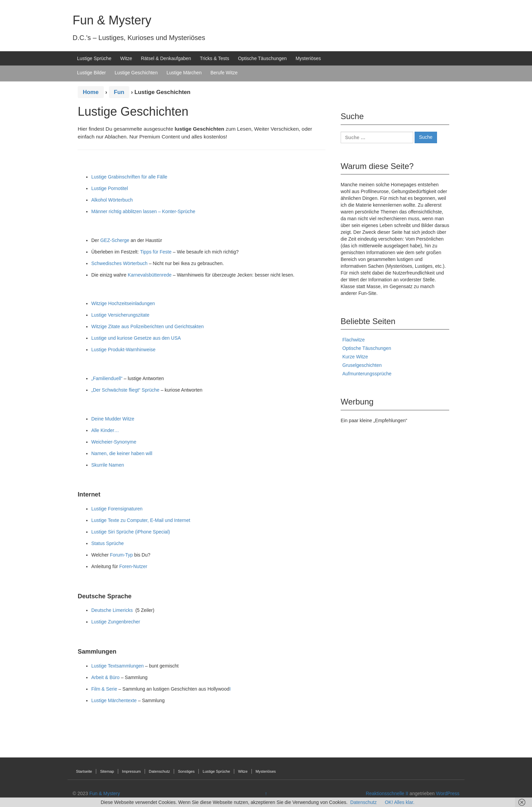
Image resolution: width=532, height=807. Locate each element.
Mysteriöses (308, 58)
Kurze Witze (355, 357)
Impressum (131, 771)
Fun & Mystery (112, 20)
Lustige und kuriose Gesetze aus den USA (136, 338)
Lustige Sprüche (94, 58)
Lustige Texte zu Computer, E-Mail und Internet (141, 520)
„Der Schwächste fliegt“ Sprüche (125, 390)
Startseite (84, 771)
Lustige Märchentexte (114, 700)
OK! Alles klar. (400, 802)
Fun (119, 92)
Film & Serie (104, 689)
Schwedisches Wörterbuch (119, 263)
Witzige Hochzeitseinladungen (123, 303)
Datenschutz (159, 771)
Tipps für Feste (156, 252)
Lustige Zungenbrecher (116, 622)
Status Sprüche (108, 543)
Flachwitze (354, 340)
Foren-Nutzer (133, 566)
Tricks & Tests (214, 58)
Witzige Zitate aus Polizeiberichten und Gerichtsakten (148, 326)
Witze (126, 58)
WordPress (448, 793)
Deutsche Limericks (112, 610)
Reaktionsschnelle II (387, 793)
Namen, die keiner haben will (122, 453)
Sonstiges (186, 771)
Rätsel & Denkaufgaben (166, 58)
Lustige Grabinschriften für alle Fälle (129, 177)
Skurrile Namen (108, 465)
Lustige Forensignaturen (117, 509)
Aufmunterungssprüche (367, 374)
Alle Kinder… (105, 430)
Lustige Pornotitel (110, 188)
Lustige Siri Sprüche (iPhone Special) (131, 532)
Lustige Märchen (184, 73)
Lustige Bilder (91, 73)
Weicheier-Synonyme (114, 442)
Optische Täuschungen (262, 58)
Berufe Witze (224, 73)
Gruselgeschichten (362, 365)
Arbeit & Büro (105, 677)
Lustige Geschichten (136, 73)
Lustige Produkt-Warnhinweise (123, 350)
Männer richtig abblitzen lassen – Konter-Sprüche (143, 211)
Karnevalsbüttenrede (149, 275)
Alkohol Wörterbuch (112, 200)
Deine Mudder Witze (113, 419)
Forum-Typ (121, 555)
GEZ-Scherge (115, 240)
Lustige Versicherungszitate (120, 315)
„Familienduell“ (107, 378)
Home (91, 92)
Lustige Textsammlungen (118, 666)
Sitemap (107, 771)
